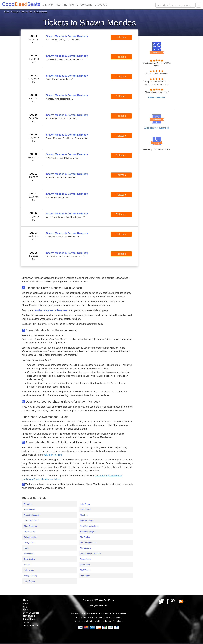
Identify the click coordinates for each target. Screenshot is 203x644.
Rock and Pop (26, 12)
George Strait (29, 543)
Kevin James (29, 581)
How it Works (29, 616)
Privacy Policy (29, 619)
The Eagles (85, 537)
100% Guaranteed (31, 613)
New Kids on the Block (90, 526)
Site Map (27, 622)
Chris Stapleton (30, 526)
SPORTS (74, 5)
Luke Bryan (85, 504)
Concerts (15, 12)
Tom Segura (85, 565)
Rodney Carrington (88, 532)
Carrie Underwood (31, 521)
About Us (27, 603)
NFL (44, 5)
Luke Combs (85, 510)
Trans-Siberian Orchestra (91, 554)
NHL (65, 5)
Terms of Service (31, 625)
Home (7, 12)
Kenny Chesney (30, 576)
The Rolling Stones (88, 543)
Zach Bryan (85, 576)
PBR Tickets (85, 570)
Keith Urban (29, 570)
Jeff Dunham (29, 554)
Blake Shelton (30, 510)
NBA (51, 5)
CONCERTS (87, 5)
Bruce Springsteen (32, 515)
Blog (25, 606)
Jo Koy (27, 565)
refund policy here (53, 455)
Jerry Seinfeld (30, 559)
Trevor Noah (85, 559)
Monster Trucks (87, 521)
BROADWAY (101, 5)
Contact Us (28, 610)
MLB (58, 5)
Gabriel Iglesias (30, 537)
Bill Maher (28, 504)
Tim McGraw (85, 548)
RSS (185, 601)
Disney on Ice (30, 532)
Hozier (27, 548)
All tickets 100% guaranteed (157, 128)
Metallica (84, 515)
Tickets (121, 37)
